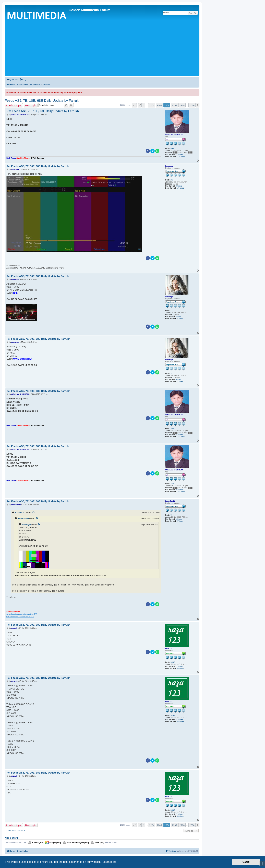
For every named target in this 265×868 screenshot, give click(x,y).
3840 (172, 148)
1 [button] (144, 105)
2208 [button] (182, 105)
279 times (179, 154)
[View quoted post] (34, 512)
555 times (180, 668)
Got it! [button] (246, 862)
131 (172, 311)
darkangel (169, 297)
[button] (134, 105)
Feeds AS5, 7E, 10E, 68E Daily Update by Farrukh (43, 101)
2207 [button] (175, 105)
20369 (173, 662)
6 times (178, 317)
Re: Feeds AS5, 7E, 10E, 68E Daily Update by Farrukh (43, 111)
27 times (180, 521)
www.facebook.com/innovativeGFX (22, 614)
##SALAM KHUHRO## (174, 135)
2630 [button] (192, 105)
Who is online (12, 838)
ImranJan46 (170, 501)
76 (171, 515)
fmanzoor (169, 166)
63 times (179, 186)
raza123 (168, 648)
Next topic (31, 105)
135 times (180, 188)
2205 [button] (159, 105)
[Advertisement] (102, 50)
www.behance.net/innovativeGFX (20, 617)
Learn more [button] (110, 862)
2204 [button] (152, 105)
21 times (180, 319)
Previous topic (14, 105)
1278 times (181, 156)
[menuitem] (23, 80)
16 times (179, 519)
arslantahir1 (20, 512)
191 (172, 180)
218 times (179, 666)
